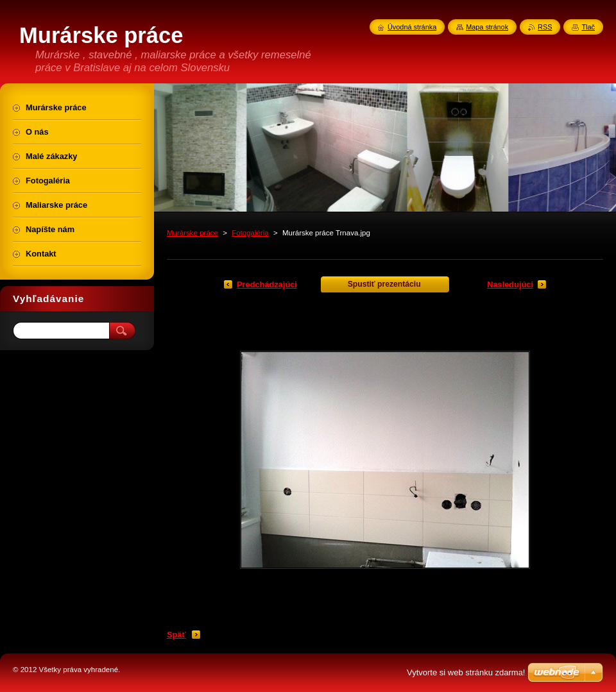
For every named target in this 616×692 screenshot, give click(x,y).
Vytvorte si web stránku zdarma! (466, 672)
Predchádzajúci (267, 284)
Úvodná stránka (412, 27)
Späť (176, 635)
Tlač (588, 27)
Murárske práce (193, 233)
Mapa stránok (487, 27)
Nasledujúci (510, 284)
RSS (545, 27)
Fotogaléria (250, 233)
